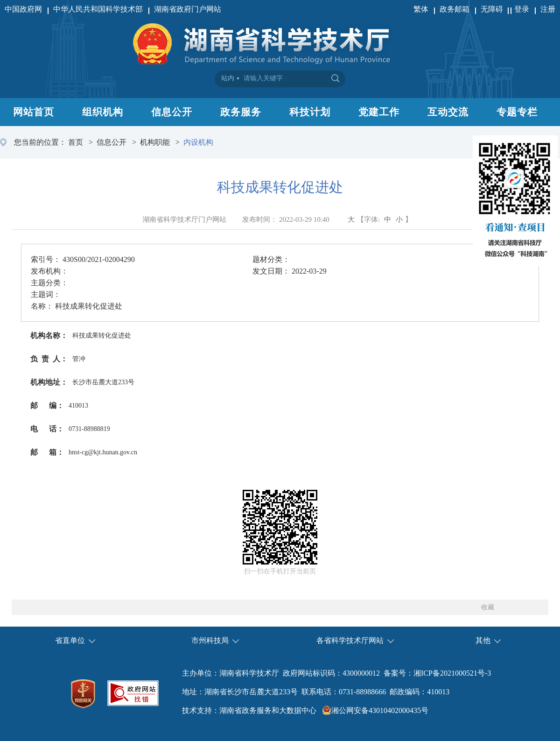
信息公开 (172, 112)
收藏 (488, 607)
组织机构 (103, 112)
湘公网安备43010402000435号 (380, 710)
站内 (228, 78)
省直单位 (70, 640)
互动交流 (448, 112)
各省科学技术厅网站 (350, 640)
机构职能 (155, 142)
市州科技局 (210, 640)
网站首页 (34, 112)
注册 (548, 9)
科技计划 (310, 112)
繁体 (421, 9)
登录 (522, 9)
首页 (76, 142)
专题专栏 (517, 112)
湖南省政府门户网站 (188, 9)
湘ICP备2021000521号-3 (452, 673)
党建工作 (379, 112)
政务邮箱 (455, 9)
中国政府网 (23, 9)
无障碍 (493, 9)
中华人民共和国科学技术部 (98, 9)
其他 (483, 640)
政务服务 (241, 112)
